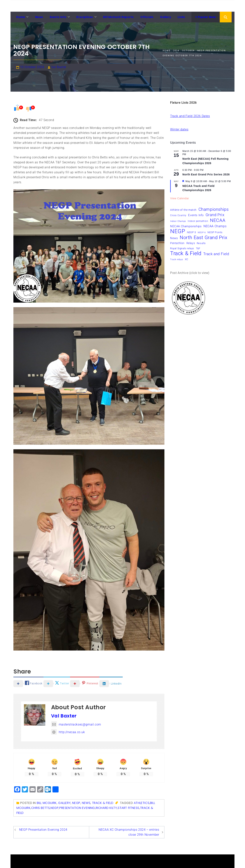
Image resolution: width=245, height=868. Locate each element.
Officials (147, 17)
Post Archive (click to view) (190, 273)
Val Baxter (59, 67)
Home (21, 17)
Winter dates (179, 129)
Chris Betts (41, 808)
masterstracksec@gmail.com (76, 724)
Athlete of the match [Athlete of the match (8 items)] (183, 210)
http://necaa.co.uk (68, 732)
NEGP (76, 803)
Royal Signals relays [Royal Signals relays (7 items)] (182, 248)
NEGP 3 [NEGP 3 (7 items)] (192, 232)
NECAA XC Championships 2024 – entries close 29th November (129, 832)
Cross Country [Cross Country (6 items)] (178, 215)
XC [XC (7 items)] (187, 259)
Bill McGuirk (47, 803)
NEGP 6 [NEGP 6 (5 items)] (202, 232)
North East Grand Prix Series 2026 (206, 174)
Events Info (58, 17)
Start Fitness (129, 808)
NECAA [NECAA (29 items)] (218, 220)
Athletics (142, 803)
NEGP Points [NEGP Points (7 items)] (215, 232)
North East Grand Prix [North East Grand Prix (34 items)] (204, 238)
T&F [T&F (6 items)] (198, 248)
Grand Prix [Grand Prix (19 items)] (215, 215)
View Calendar (180, 198)
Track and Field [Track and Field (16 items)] (216, 254)
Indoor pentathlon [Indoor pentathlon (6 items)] (198, 221)
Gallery (165, 17)
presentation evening (77, 808)
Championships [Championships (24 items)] (214, 209)
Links (181, 17)
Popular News (206, 17)
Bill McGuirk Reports (118, 17)
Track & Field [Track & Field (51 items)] (186, 253)
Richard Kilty (106, 808)
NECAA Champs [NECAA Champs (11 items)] (215, 226)
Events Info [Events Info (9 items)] (196, 215)
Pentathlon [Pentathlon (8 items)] (177, 243)
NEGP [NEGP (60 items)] (178, 231)
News (39, 17)
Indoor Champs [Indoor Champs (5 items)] (178, 221)
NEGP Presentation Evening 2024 (43, 830)
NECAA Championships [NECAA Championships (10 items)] (186, 226)
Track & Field (103, 803)
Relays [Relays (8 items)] (191, 243)
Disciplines (85, 17)
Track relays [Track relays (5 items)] (177, 259)
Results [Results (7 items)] (201, 243)
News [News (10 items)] (174, 238)
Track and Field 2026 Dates (190, 116)
